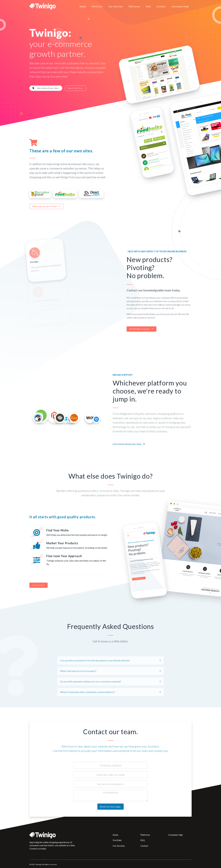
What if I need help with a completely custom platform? (88, 702)
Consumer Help (180, 7)
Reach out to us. (75, 88)
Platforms (134, 7)
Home (83, 7)
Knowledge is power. (140, 329)
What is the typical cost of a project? (78, 681)
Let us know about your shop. (127, 444)
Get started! (39, 585)
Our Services (116, 7)
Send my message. (110, 807)
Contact (161, 7)
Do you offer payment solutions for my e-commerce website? (91, 692)
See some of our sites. (46, 88)
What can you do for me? (45, 206)
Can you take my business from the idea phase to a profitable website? (95, 671)
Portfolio (97, 7)
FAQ (148, 7)
